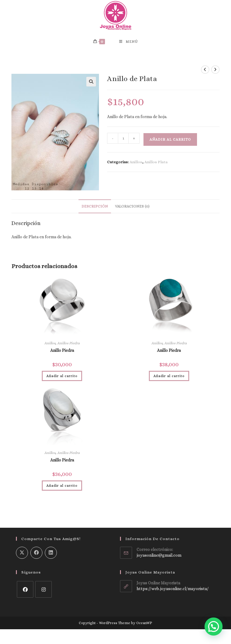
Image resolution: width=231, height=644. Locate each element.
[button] (91, 83)
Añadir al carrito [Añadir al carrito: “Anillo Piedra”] (62, 377)
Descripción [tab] (95, 208)
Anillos (136, 163)
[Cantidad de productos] (123, 140)
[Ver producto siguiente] (215, 71)
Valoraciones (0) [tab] (132, 208)
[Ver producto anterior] (205, 71)
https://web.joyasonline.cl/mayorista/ (173, 590)
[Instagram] (43, 591)
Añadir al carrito (170, 141)
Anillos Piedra (68, 344)
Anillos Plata (156, 163)
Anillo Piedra (62, 352)
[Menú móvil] (128, 42)
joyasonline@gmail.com (159, 557)
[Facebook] (25, 591)
